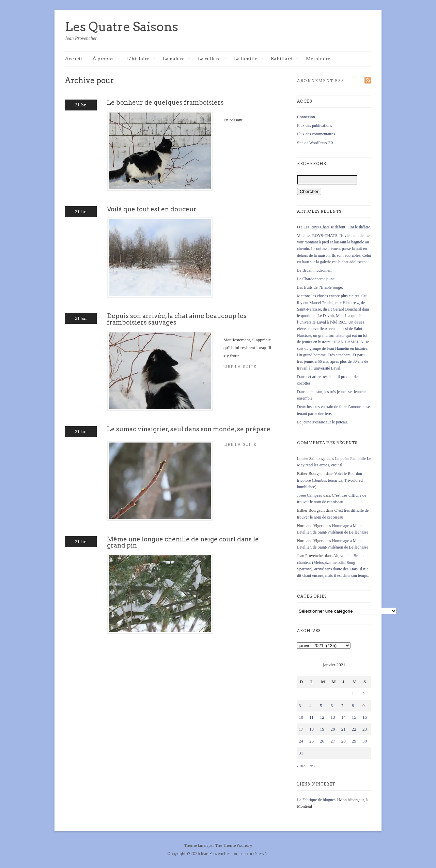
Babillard (285, 59)
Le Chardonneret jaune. (316, 279)
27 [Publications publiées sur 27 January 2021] (333, 741)
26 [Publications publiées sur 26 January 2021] (322, 741)
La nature (177, 59)
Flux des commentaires (316, 134)
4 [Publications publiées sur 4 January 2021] (310, 706)
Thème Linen (196, 845)
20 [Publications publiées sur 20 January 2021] (333, 729)
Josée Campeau (310, 495)
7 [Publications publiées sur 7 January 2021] (342, 706)
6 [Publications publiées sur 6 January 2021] (332, 706)
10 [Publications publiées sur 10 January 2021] (301, 717)
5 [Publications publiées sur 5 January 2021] (321, 706)
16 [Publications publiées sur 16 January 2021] (365, 717)
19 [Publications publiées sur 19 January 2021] (322, 729)
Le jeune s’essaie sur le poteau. (322, 422)
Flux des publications (315, 125)
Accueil (73, 59)
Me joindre (318, 59)
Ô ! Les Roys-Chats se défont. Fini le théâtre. (334, 227)
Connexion (306, 117)
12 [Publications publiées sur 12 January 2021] (322, 717)
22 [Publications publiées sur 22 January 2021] (354, 729)
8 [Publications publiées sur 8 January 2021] (353, 706)
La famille (249, 59)
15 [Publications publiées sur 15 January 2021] (354, 717)
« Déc (301, 766)
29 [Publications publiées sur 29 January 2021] (354, 741)
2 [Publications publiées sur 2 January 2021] (364, 694)
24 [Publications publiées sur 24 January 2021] (301, 741)
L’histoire (142, 59)
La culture (213, 59)
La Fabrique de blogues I (317, 800)
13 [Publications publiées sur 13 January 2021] (333, 717)
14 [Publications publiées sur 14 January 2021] (344, 717)
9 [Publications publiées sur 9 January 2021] (364, 706)
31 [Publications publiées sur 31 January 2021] (301, 753)
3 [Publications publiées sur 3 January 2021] (300, 706)
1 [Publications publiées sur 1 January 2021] (353, 694)
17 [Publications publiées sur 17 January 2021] (301, 729)
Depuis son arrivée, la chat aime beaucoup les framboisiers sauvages (177, 319)
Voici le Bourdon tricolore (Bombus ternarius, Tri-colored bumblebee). (330, 480)
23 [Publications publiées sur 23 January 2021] (365, 729)
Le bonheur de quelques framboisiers (165, 102)
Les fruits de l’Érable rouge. (320, 287)
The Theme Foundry (233, 845)
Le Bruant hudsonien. (315, 270)
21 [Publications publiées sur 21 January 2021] (344, 729)
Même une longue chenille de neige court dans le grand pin (183, 542)
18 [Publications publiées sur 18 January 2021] (312, 729)
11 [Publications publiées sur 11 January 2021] (312, 717)
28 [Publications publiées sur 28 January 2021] (344, 741)
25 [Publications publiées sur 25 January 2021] (312, 741)
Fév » (312, 766)
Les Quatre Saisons (121, 27)
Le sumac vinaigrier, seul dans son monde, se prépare (189, 429)
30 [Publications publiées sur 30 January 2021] (365, 741)
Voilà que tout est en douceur (152, 209)
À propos (106, 59)
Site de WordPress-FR (315, 143)
